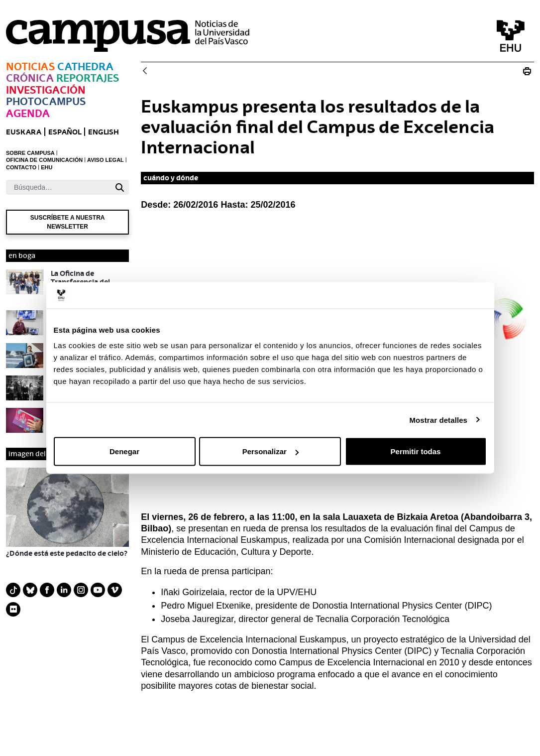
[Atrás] (145, 71)
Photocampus (46, 101)
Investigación (46, 90)
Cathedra (85, 66)
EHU (47, 167)
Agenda (28, 113)
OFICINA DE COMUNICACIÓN (44, 160)
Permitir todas (416, 451)
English (104, 132)
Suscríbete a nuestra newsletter (68, 222)
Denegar (124, 451)
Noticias (30, 66)
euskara (24, 132)
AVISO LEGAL (106, 160)
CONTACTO (21, 167)
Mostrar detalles (438, 420)
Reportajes (88, 78)
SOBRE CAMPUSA (30, 153)
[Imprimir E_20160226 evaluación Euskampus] (527, 71)
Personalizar (270, 451)
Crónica (30, 78)
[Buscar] (58, 187)
